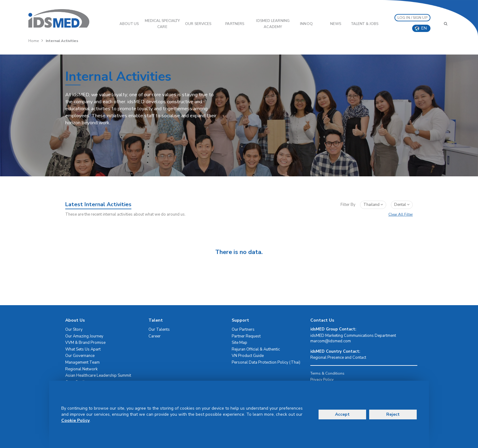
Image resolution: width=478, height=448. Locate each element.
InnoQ (306, 24)
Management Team (82, 362)
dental (402, 205)
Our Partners (243, 330)
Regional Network (81, 369)
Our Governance (80, 356)
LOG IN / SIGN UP (412, 18)
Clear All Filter (401, 214)
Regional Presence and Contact (338, 358)
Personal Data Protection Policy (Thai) (266, 362)
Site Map (239, 343)
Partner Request (246, 336)
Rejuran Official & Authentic (256, 349)
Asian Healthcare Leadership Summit (98, 376)
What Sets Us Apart (83, 349)
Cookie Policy (75, 420)
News (336, 24)
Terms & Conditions (327, 373)
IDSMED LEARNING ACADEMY (273, 24)
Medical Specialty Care (162, 24)
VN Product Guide (248, 356)
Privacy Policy (322, 379)
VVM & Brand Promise (85, 343)
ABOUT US (129, 24)
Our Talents (159, 330)
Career (155, 336)
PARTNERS (235, 24)
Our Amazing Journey (84, 336)
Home (34, 41)
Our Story (74, 330)
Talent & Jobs (365, 24)
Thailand (373, 205)
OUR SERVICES (198, 24)
